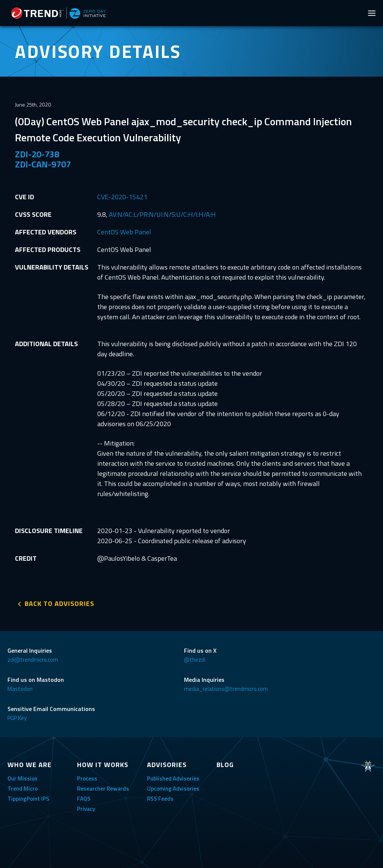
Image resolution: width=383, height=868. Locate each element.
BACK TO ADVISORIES (59, 604)
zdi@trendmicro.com (33, 660)
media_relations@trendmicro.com (226, 689)
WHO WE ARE (30, 765)
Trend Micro (23, 789)
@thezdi (195, 660)
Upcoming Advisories (173, 789)
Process (87, 778)
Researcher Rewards (103, 789)
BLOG (225, 765)
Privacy (86, 809)
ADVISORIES (167, 765)
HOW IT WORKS (103, 765)
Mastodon (20, 689)
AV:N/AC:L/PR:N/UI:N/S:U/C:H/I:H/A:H (162, 214)
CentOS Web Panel (124, 232)
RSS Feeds (160, 799)
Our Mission (22, 778)
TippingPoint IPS (28, 799)
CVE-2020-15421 (122, 197)
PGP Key (17, 718)
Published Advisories (173, 778)
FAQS (84, 799)
